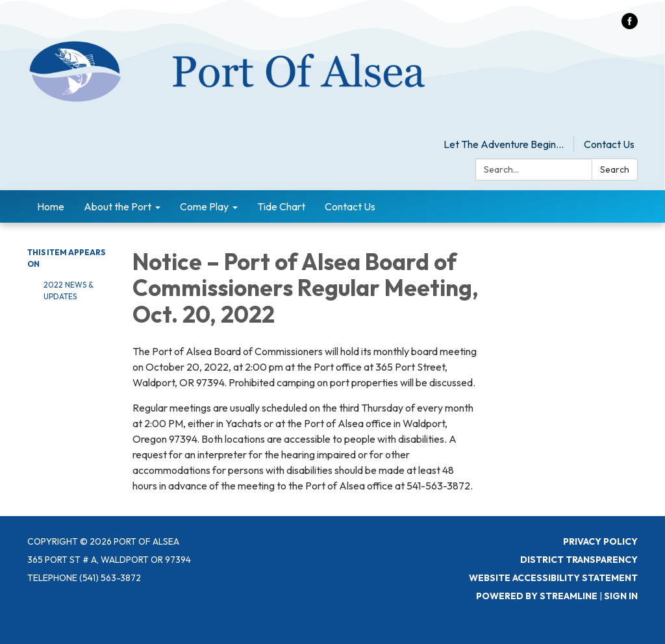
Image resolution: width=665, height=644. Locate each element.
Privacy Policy (600, 541)
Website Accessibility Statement (553, 578)
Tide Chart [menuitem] (281, 206)
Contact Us (609, 144)
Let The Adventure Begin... (504, 144)
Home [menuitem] (51, 206)
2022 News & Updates (69, 291)
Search (615, 169)
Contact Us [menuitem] (350, 206)
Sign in (621, 596)
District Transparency (579, 560)
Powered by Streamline (537, 596)
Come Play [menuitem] (204, 206)
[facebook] (630, 25)
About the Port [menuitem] (118, 206)
